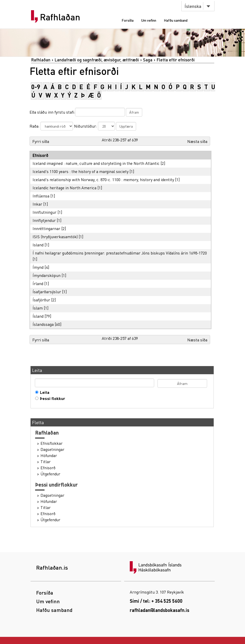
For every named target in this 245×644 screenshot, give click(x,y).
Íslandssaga (43, 324)
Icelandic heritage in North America (64, 188)
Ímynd (38, 267)
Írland (38, 283)
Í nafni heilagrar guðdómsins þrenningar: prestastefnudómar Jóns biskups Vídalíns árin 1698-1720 (120, 253)
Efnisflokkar (52, 443)
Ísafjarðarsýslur (47, 292)
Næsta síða (197, 141)
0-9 (36, 87)
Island (38, 245)
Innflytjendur (44, 220)
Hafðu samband (176, 20)
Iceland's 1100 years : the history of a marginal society (81, 171)
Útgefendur (50, 474)
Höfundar (49, 455)
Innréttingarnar (46, 228)
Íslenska (193, 6)
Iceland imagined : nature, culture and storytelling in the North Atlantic (96, 163)
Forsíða (128, 20)
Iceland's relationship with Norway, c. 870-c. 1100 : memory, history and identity (103, 179)
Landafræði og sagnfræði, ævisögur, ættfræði (97, 60)
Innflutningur (45, 212)
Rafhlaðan (60, 17)
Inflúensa (41, 196)
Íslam (38, 308)
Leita (44, 392)
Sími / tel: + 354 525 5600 (156, 601)
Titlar (46, 462)
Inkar (37, 204)
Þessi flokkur (51, 398)
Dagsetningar (52, 449)
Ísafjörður (41, 300)
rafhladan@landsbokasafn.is (160, 610)
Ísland (38, 316)
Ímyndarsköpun (47, 275)
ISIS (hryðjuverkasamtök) (55, 237)
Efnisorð (48, 468)
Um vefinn (149, 20)
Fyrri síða (41, 141)
